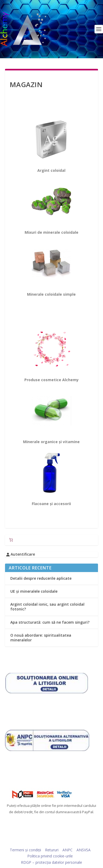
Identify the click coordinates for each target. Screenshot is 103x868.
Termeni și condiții (25, 850)
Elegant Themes (42, 842)
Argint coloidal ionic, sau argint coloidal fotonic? (47, 607)
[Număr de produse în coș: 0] (11, 540)
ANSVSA (84, 850)
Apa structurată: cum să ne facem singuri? (50, 622)
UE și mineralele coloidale (34, 591)
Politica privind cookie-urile (50, 856)
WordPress (88, 842)
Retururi (52, 850)
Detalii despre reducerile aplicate (41, 578)
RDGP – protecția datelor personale (51, 862)
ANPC (68, 850)
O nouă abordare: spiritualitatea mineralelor (41, 638)
